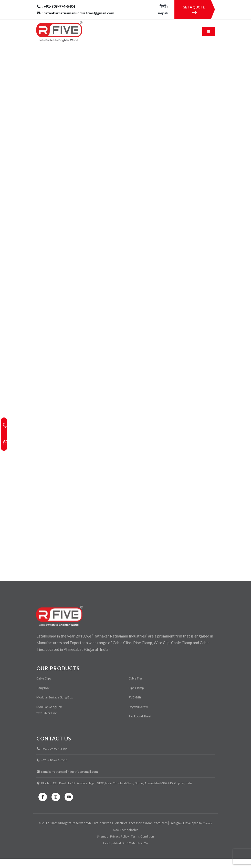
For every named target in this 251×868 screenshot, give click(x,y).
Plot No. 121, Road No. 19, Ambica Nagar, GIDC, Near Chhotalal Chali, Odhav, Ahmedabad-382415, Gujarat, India (118, 792)
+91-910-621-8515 (53, 769)
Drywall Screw (139, 716)
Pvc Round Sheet (140, 725)
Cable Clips (44, 688)
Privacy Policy (119, 846)
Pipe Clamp (136, 697)
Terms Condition (143, 846)
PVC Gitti (135, 707)
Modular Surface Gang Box (55, 707)
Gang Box (43, 697)
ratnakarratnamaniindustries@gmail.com (69, 781)
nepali (163, 13)
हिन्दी (163, 6)
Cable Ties (136, 688)
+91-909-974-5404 (53, 758)
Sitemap (102, 846)
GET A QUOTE (195, 10)
